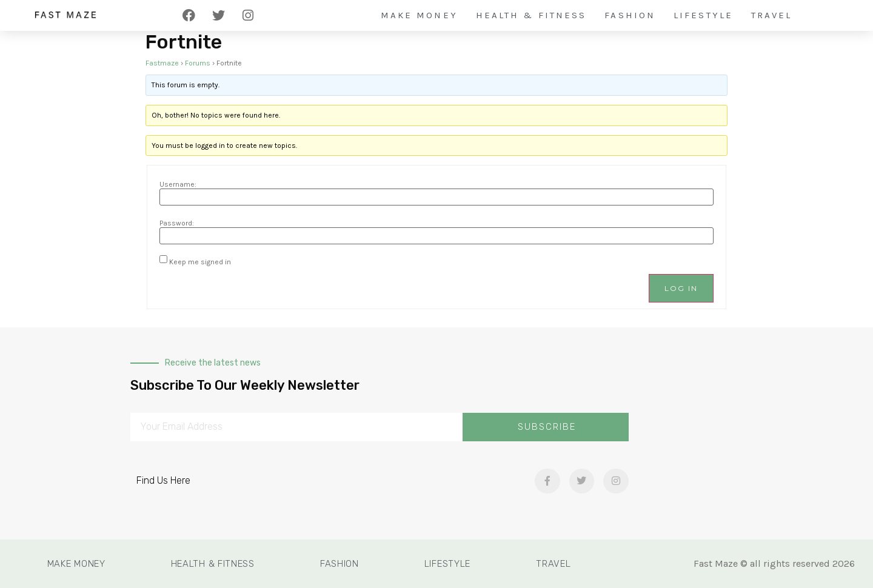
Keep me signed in (200, 262)
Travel (772, 15)
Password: (177, 223)
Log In (681, 288)
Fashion (630, 15)
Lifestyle (703, 15)
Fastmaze (162, 63)
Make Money (419, 15)
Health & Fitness (531, 15)
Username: (178, 184)
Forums (198, 63)
